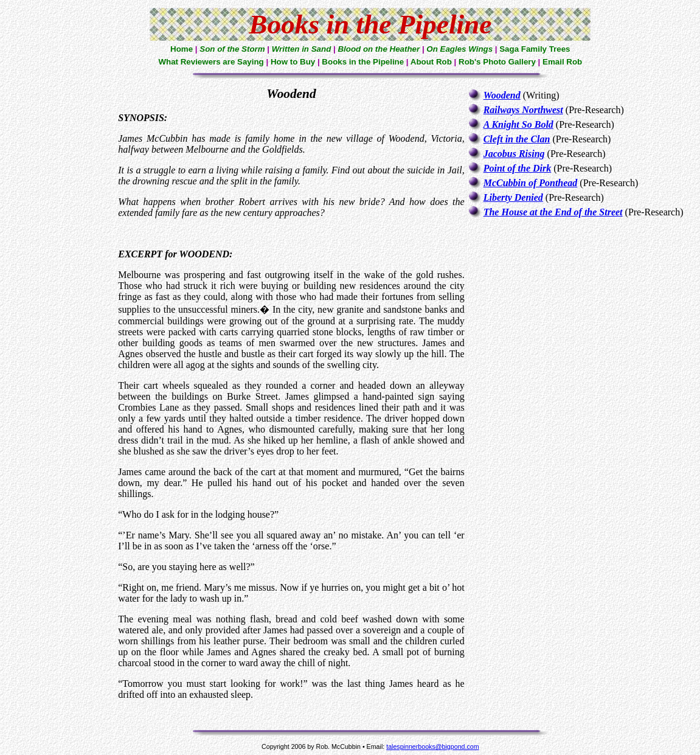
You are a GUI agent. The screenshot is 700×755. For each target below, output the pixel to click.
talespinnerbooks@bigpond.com (432, 746)
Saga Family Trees (535, 49)
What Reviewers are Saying (211, 62)
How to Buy (293, 62)
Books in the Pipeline (363, 62)
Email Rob (562, 62)
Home (182, 49)
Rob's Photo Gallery (497, 62)
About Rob (431, 62)
